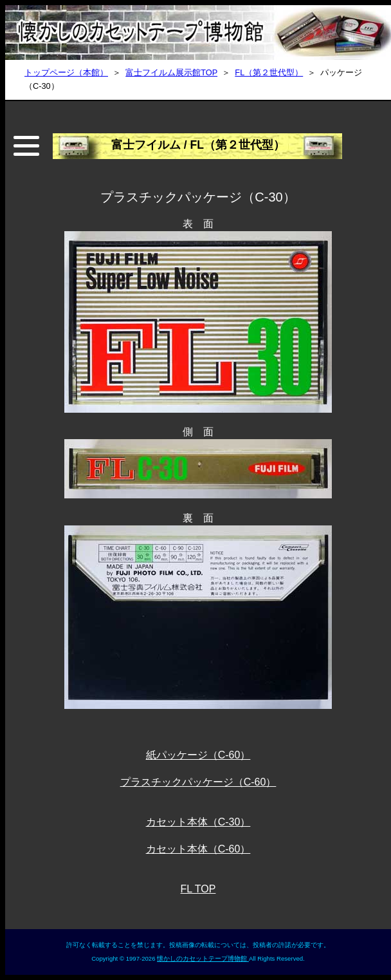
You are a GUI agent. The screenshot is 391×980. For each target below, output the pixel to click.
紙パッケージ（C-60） (198, 755)
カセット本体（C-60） (198, 849)
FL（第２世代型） (269, 72)
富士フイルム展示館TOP (171, 72)
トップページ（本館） (66, 72)
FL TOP (198, 889)
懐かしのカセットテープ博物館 (203, 958)
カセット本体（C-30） (198, 822)
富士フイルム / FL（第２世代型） (198, 145)
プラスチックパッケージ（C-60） (198, 782)
